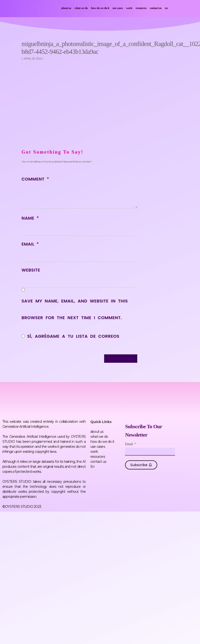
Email (30, 244)
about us (66, 8)
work (129, 8)
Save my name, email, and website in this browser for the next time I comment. (75, 309)
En (166, 8)
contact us (156, 8)
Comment (35, 179)
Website (31, 270)
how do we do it (100, 8)
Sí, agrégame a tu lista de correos (71, 336)
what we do (81, 8)
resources (141, 8)
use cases (118, 8)
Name (30, 218)
